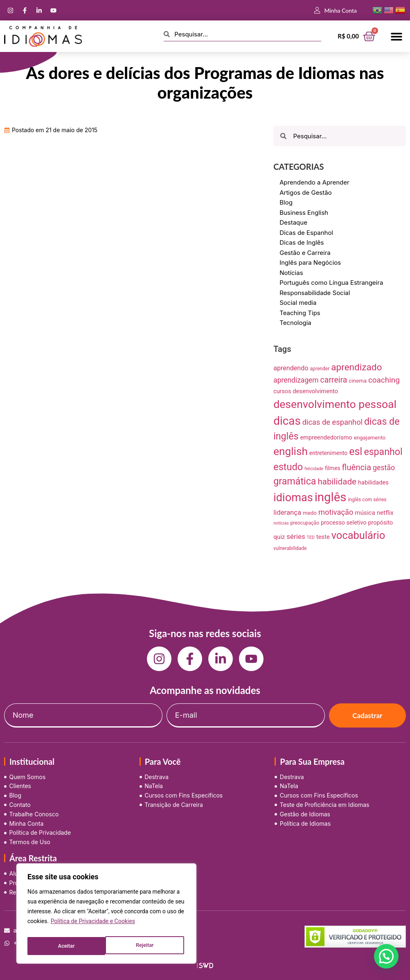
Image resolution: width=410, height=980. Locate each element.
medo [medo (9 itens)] (310, 513)
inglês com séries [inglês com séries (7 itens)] (367, 500)
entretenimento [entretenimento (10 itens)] (328, 453)
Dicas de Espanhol (306, 233)
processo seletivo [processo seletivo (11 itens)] (344, 523)
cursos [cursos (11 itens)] (282, 391)
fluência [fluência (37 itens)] (357, 467)
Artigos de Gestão (306, 193)
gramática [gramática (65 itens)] (295, 481)
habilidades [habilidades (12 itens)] (373, 482)
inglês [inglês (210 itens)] (331, 497)
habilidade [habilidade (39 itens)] (337, 482)
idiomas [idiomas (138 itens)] (293, 498)
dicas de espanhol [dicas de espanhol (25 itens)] (332, 422)
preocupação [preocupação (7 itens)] (305, 523)
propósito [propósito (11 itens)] (381, 523)
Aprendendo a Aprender (314, 182)
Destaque (293, 222)
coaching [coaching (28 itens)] (384, 380)
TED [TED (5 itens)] (311, 537)
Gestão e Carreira (305, 253)
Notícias (291, 273)
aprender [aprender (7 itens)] (320, 369)
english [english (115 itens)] (291, 451)
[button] (397, 36)
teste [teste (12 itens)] (323, 537)
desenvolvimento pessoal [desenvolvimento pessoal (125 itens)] (335, 404)
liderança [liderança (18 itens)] (287, 512)
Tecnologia (295, 323)
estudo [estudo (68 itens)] (288, 467)
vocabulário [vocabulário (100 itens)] (358, 535)
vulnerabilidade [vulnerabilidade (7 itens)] (290, 548)
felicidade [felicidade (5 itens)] (314, 469)
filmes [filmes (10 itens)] (333, 468)
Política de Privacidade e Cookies (93, 926)
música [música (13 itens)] (365, 513)
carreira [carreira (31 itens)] (334, 380)
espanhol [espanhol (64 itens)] (383, 452)
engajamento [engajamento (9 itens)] (370, 438)
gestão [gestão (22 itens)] (384, 468)
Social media (298, 303)
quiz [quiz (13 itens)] (279, 537)
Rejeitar (66, 946)
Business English (304, 213)
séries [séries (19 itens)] (296, 536)
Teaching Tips (300, 313)
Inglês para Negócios (310, 262)
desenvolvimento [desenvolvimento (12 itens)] (315, 391)
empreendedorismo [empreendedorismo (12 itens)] (326, 437)
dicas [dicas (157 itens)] (287, 421)
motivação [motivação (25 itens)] (336, 512)
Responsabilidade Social (315, 293)
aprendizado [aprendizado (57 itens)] (356, 367)
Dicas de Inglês (302, 242)
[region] (106, 916)
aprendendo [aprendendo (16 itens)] (291, 368)
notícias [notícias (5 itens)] (281, 523)
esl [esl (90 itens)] (356, 452)
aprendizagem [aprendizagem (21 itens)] (296, 380)
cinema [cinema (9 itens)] (358, 381)
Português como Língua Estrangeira (331, 283)
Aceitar (147, 946)
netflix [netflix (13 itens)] (385, 513)
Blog (286, 202)
